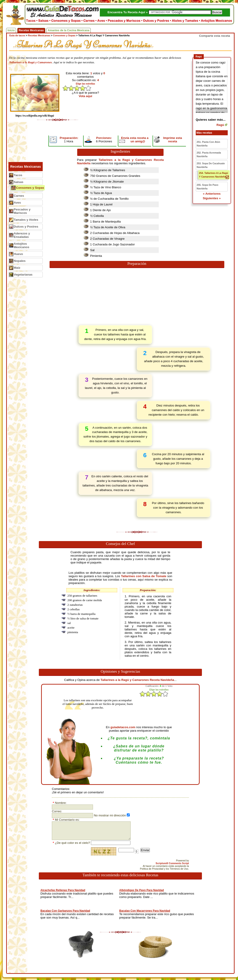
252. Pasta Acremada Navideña (209, 154)
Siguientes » (212, 198)
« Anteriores (212, 194)
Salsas (19, 182)
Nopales (20, 261)
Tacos (18, 175)
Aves (17, 203)
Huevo (18, 254)
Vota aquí (86, 96)
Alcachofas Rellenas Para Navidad (63, 890)
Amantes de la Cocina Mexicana (69, 30)
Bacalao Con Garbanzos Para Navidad (65, 911)
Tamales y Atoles (26, 220)
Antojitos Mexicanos (21, 245)
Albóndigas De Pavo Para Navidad (141, 890)
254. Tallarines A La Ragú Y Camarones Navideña (214, 175)
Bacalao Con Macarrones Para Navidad (145, 911)
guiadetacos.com (123, 727)
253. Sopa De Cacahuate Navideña (211, 165)
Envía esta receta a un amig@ (135, 140)
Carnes (19, 196)
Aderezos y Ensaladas (22, 235)
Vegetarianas (23, 275)
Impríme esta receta (172, 140)
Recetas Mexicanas (31, 30)
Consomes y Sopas (30, 188)
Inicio (11, 30)
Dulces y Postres (26, 227)
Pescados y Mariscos (22, 211)
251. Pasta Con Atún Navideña (208, 144)
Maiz (17, 268)
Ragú (220, 125)
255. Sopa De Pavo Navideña (208, 187)
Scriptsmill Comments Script (172, 863)
